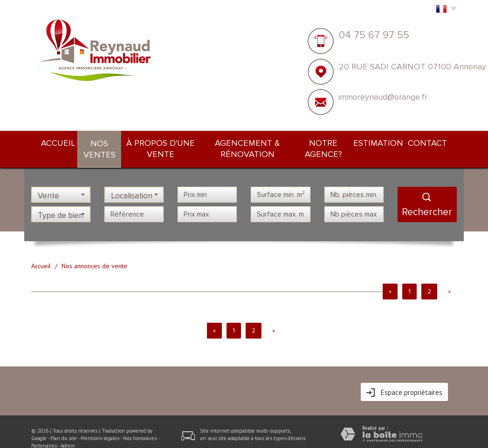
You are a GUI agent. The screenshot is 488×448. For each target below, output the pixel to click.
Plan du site (64, 425)
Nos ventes (93, 142)
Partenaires (44, 432)
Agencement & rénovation (255, 142)
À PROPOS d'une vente (162, 142)
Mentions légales (100, 425)
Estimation (392, 142)
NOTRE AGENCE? (337, 142)
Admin (68, 432)
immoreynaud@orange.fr (383, 97)
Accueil (49, 142)
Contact (436, 142)
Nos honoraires (140, 425)
